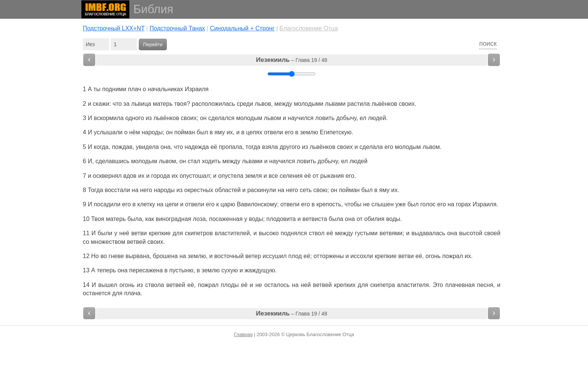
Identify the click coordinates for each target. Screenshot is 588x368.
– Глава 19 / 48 (292, 60)
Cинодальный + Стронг (242, 28)
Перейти (153, 44)
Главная (243, 334)
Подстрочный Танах (177, 28)
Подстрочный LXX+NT (114, 28)
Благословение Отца (309, 28)
